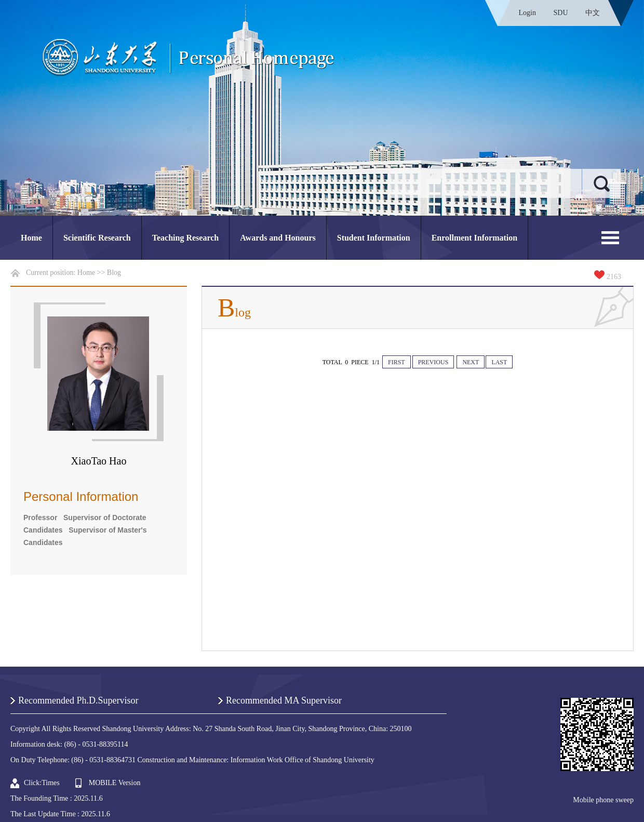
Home (31, 238)
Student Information (374, 238)
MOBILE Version (115, 783)
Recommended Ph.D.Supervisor (78, 700)
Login (527, 13)
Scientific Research (97, 238)
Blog (114, 273)
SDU (560, 13)
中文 (593, 13)
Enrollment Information (474, 238)
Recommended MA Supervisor (284, 700)
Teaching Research (185, 238)
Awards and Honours (278, 238)
